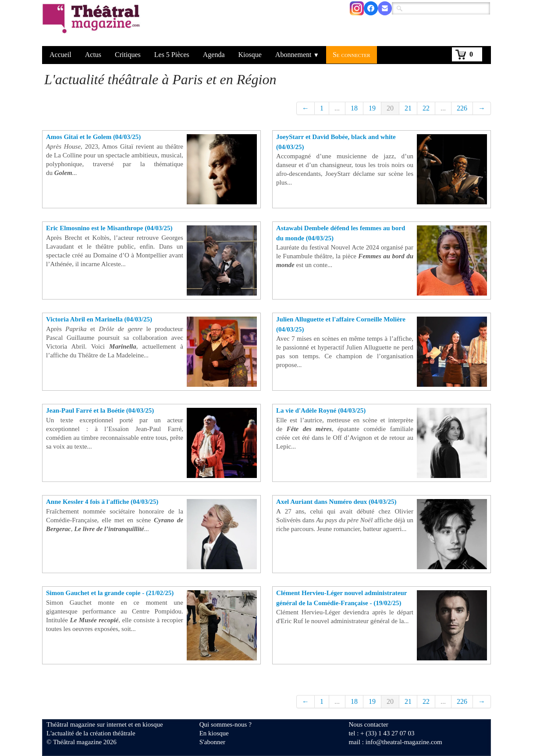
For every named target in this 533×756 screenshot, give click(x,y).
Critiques (128, 55)
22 (426, 108)
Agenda (214, 55)
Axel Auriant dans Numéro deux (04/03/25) (336, 502)
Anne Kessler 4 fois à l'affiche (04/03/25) (102, 502)
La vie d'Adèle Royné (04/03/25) (321, 410)
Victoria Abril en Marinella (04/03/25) (99, 319)
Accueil (60, 55)
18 (354, 108)
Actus (93, 55)
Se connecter (352, 55)
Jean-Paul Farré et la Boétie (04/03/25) (100, 410)
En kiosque (214, 733)
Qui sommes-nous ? (226, 724)
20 (390, 108)
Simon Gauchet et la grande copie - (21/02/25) (110, 593)
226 (462, 108)
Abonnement (297, 55)
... (337, 108)
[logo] (93, 24)
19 (372, 108)
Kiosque (250, 55)
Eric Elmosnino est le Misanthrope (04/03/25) (109, 228)
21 (408, 108)
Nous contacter (368, 724)
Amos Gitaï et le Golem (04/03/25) (93, 137)
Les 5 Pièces (172, 55)
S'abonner (212, 742)
